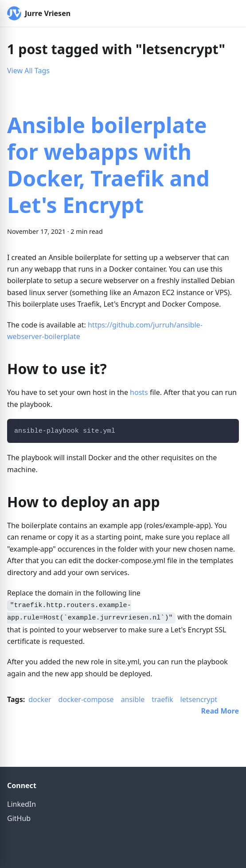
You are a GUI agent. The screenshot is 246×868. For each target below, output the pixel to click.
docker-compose (86, 699)
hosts (139, 392)
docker (40, 699)
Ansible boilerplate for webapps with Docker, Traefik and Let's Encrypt (108, 165)
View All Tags (28, 71)
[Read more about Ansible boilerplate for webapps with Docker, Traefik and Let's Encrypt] (220, 711)
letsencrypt (199, 699)
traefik (162, 699)
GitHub (19, 818)
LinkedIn (21, 804)
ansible (133, 699)
